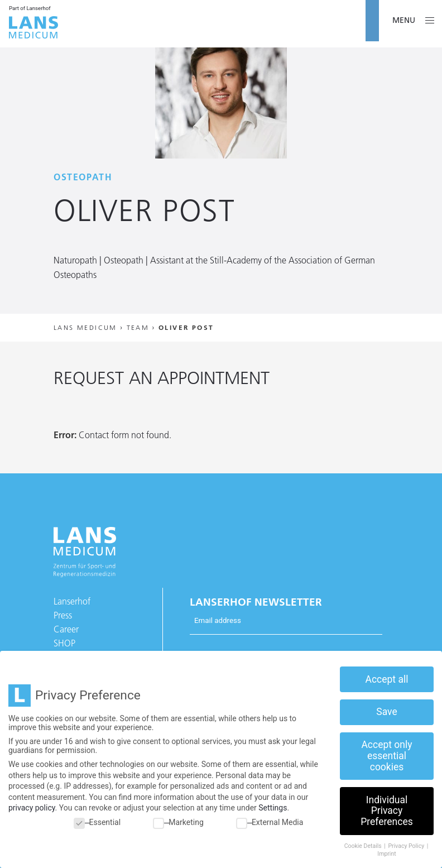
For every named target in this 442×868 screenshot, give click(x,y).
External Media (270, 822)
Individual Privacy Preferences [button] (386, 811)
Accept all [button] (387, 679)
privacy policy (32, 808)
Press (63, 615)
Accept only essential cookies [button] (386, 756)
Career (66, 629)
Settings (273, 808)
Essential (97, 822)
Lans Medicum (85, 327)
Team (138, 327)
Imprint (386, 854)
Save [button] (386, 712)
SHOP (64, 643)
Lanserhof (72, 601)
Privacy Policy (407, 846)
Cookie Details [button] (364, 846)
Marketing (178, 822)
